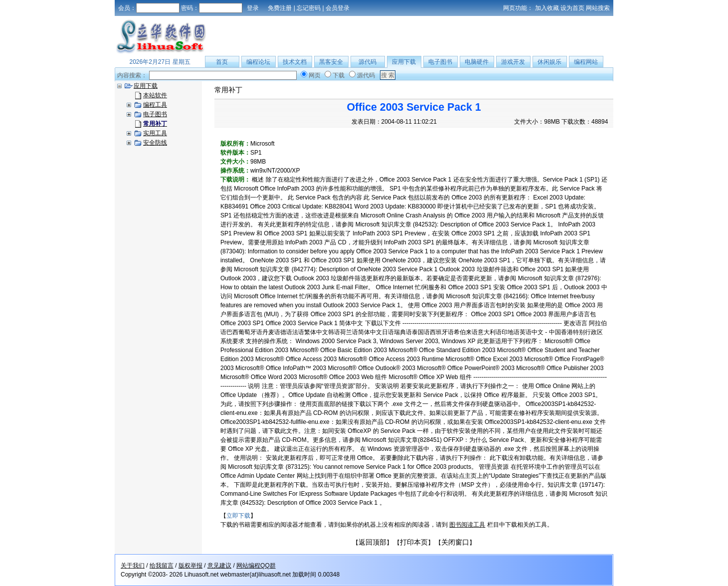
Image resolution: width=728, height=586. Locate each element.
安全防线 (155, 143)
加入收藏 (547, 8)
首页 (222, 62)
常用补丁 (228, 90)
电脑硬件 (477, 62)
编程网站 (586, 62)
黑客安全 (331, 62)
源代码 (367, 62)
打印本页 (414, 542)
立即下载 (238, 516)
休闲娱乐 (549, 62)
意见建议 (219, 566)
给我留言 (162, 566)
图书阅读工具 (467, 525)
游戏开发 (513, 62)
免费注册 (280, 8)
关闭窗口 (455, 542)
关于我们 (133, 566)
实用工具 (155, 133)
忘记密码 (309, 8)
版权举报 (190, 566)
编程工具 (155, 105)
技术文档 (295, 62)
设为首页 (572, 8)
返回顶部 (372, 542)
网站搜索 (598, 8)
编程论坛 (258, 62)
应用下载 (404, 62)
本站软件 (155, 95)
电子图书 (440, 62)
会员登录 (338, 8)
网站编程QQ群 (256, 566)
